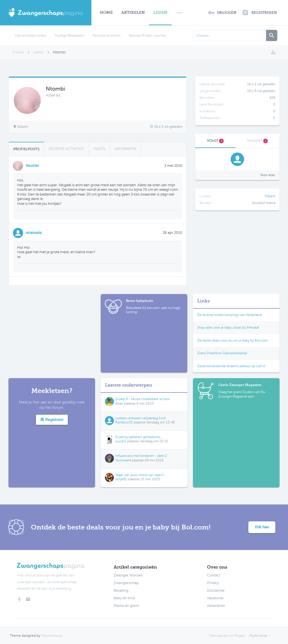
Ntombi (32, 166)
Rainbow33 (124, 422)
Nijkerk (270, 196)
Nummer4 (123, 460)
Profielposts (26, 149)
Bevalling (121, 591)
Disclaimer (216, 591)
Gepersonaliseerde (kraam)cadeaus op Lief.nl (231, 366)
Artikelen (133, 13)
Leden (160, 13)
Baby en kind (124, 598)
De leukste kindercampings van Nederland (229, 315)
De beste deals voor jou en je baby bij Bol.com (232, 340)
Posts (99, 149)
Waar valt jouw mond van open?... (141, 475)
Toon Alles (268, 175)
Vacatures (215, 598)
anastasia (34, 233)
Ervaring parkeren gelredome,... (139, 437)
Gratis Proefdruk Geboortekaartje (222, 353)
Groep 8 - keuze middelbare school (142, 399)
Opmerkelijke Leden (31, 35)
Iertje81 (121, 479)
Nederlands (258, 636)
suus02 (121, 441)
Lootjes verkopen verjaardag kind (140, 418)
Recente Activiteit (106, 35)
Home (106, 13)
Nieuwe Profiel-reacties (147, 35)
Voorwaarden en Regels (227, 636)
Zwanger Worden (128, 575)
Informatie (125, 149)
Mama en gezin (126, 606)
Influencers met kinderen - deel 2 (141, 456)
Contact (214, 575)
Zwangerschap (126, 583)
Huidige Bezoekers (69, 35)
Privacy (213, 583)
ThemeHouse (51, 636)
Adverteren (216, 606)
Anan (119, 403)
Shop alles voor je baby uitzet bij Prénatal (228, 327)
